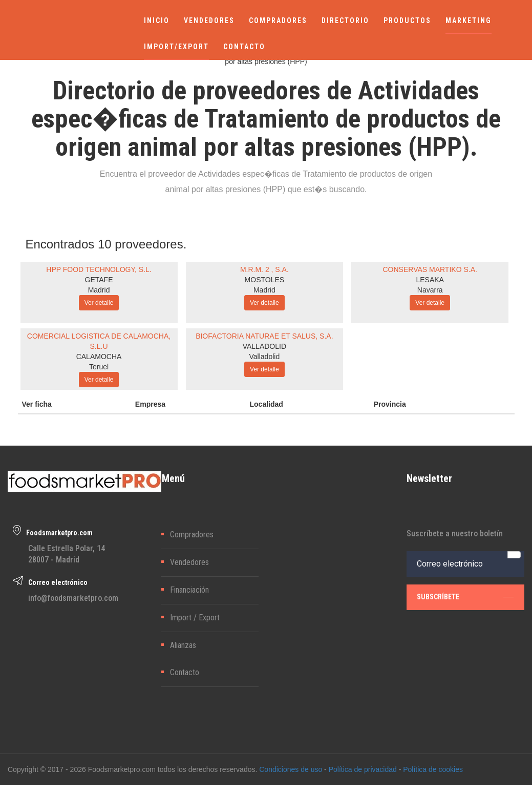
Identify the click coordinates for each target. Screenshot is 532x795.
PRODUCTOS (407, 20)
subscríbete (465, 597)
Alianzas (183, 645)
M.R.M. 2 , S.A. (264, 269)
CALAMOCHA (99, 357)
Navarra (430, 290)
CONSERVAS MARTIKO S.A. (430, 269)
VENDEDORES (209, 20)
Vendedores (189, 562)
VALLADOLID (264, 346)
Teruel (99, 367)
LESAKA (430, 280)
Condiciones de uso (291, 769)
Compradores (192, 535)
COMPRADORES (278, 20)
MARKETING (469, 20)
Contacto (185, 672)
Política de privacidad (363, 769)
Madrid (99, 290)
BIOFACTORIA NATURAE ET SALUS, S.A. (264, 336)
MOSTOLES (265, 280)
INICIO (157, 20)
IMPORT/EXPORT (176, 47)
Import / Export (195, 618)
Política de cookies (433, 769)
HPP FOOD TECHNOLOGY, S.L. (99, 269)
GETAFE (99, 280)
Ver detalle (99, 303)
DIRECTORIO (345, 20)
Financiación (189, 590)
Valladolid (265, 357)
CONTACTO (244, 47)
